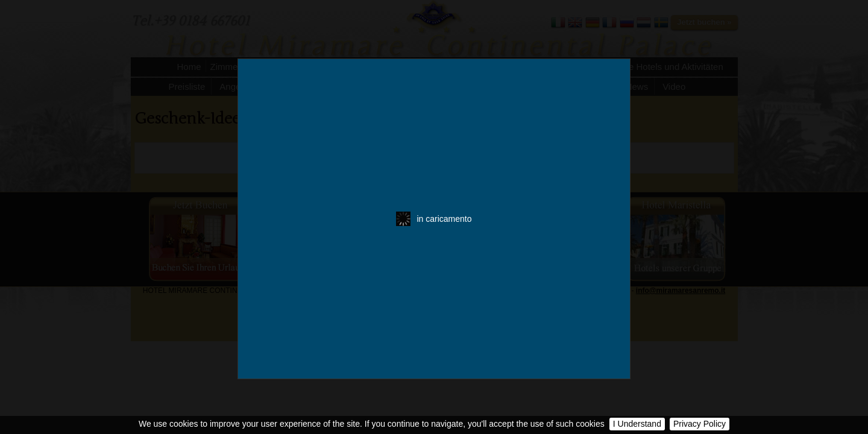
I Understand (637, 424)
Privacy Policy (700, 424)
